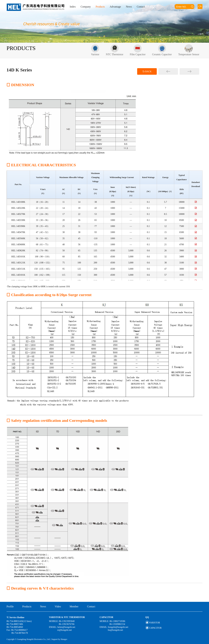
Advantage (115, 7)
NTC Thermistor (115, 50)
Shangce (64, 639)
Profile (10, 606)
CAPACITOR (153, 628)
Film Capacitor (138, 50)
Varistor (95, 50)
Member (74, 606)
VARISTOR (153, 623)
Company (86, 7)
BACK (147, 72)
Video (58, 606)
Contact (141, 7)
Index (73, 7)
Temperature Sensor (189, 50)
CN (200, 6)
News (129, 7)
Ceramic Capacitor (162, 50)
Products (100, 7)
